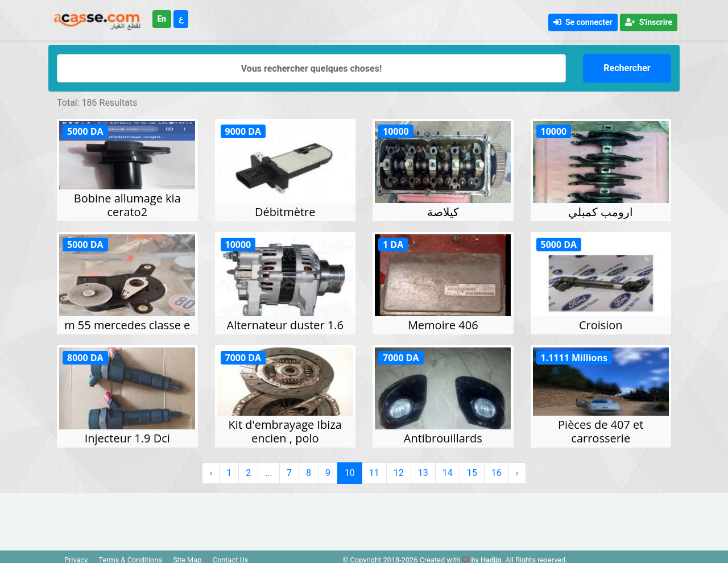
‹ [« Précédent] (211, 468)
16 (497, 468)
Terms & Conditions (130, 555)
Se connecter (583, 22)
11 (374, 468)
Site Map (187, 555)
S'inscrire (649, 22)
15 (472, 468)
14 (448, 468)
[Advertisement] (364, 514)
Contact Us (231, 555)
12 (399, 468)
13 (423, 468)
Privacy (76, 555)
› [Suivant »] (517, 468)
